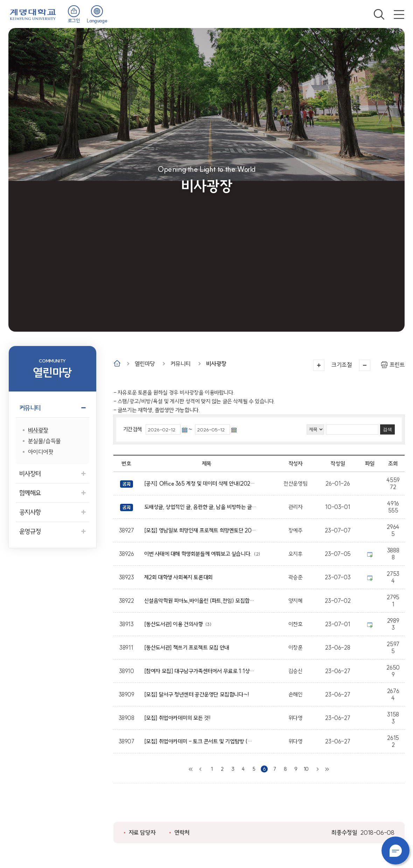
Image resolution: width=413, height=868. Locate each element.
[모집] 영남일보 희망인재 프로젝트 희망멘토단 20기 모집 (200, 530)
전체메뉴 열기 (399, 14)
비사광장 (216, 364)
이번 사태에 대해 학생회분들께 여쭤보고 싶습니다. (199, 554)
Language (97, 21)
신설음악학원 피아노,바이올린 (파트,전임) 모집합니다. (200, 601)
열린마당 (145, 364)
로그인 (74, 21)
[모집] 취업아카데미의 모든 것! (179, 718)
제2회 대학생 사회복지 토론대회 (180, 577)
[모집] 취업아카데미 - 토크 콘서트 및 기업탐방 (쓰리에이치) (200, 741)
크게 (319, 365)
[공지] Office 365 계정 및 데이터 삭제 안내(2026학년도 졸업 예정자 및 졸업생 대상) (200, 484)
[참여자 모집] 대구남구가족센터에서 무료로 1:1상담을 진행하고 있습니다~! (200, 671)
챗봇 (395, 851)
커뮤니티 (181, 364)
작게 (365, 365)
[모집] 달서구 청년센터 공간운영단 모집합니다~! (198, 694)
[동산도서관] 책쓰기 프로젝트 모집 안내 (188, 648)
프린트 (397, 365)
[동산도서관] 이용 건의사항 (175, 624)
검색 (379, 14)
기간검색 (133, 429)
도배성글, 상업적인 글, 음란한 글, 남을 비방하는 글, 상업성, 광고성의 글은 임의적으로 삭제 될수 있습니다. (200, 507)
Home (117, 363)
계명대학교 (33, 14)
